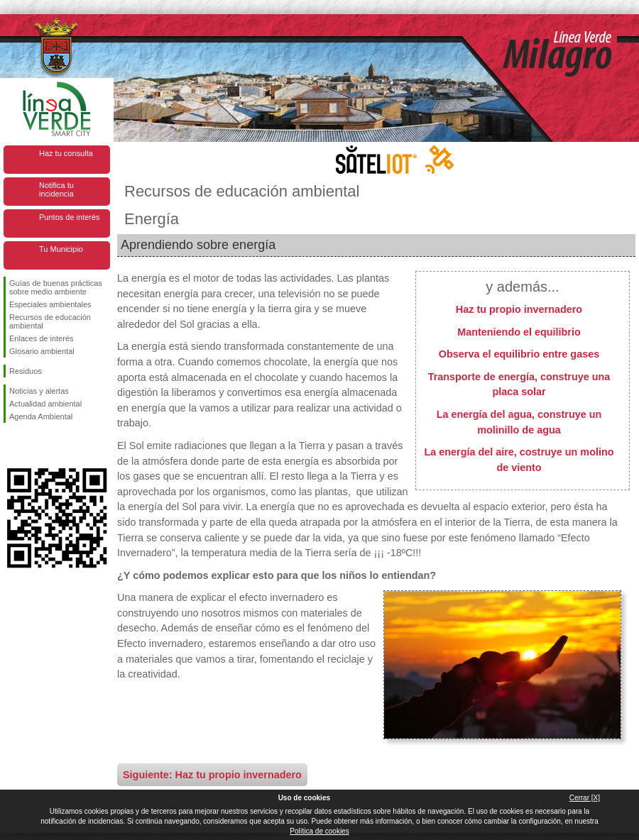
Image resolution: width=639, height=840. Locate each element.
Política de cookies (319, 831)
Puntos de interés (70, 217)
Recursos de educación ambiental (50, 321)
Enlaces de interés (42, 338)
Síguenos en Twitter (35, 446)
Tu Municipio (61, 249)
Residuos (26, 371)
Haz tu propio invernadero (519, 309)
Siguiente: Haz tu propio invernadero (212, 775)
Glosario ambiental (42, 351)
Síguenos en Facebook (12, 446)
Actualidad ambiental (45, 404)
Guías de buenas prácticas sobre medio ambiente (56, 287)
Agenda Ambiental (41, 416)
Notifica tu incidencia (56, 189)
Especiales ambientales (50, 304)
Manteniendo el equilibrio (519, 332)
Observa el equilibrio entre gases (519, 354)
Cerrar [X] (585, 798)
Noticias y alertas (39, 391)
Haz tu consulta (66, 153)
